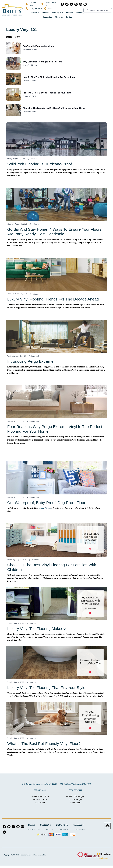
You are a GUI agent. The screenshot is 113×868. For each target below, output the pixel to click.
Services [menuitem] (65, 830)
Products (35, 12)
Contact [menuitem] (79, 825)
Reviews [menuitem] (50, 830)
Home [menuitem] (31, 825)
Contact (69, 17)
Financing (80, 12)
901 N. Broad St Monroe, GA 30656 (75, 784)
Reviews (69, 12)
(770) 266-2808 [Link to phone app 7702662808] (34, 9)
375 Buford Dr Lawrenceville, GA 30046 (40, 784)
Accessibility (42, 855)
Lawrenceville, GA (49, 4)
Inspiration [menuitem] (34, 830)
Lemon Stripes (45, 508)
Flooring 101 (58, 12)
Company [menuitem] (45, 825)
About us (59, 17)
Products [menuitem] (62, 825)
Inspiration (48, 17)
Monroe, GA (51, 9)
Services (46, 12)
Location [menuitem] (80, 830)
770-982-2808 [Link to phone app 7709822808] (31, 4)
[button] (35, 12)
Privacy (35, 855)
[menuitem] (62, 5)
